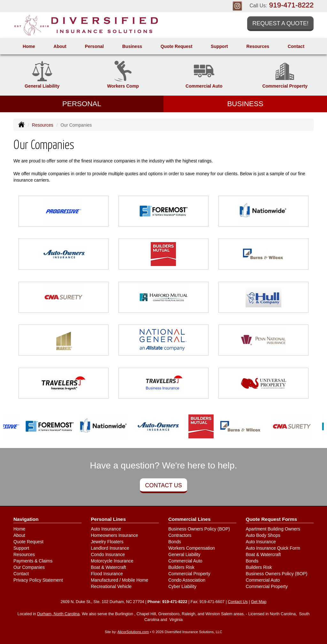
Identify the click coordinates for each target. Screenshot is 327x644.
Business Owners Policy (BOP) (199, 529)
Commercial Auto (185, 561)
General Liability (184, 554)
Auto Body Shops (263, 535)
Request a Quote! (280, 23)
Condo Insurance (108, 554)
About (60, 46)
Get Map (259, 602)
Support (21, 548)
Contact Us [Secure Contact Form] (238, 602)
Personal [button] (94, 46)
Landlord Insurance (110, 548)
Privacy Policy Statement (38, 580)
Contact (296, 46)
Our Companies (29, 567)
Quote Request (28, 542)
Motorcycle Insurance (112, 561)
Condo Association (187, 580)
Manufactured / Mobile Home (120, 580)
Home (29, 46)
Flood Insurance (107, 574)
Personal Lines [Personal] (109, 519)
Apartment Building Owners (273, 529)
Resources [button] (258, 46)
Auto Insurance (106, 529)
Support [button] (219, 46)
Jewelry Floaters (107, 542)
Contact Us (163, 485)
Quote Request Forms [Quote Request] (272, 519)
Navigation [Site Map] (26, 519)
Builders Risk (181, 567)
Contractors (180, 535)
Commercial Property (189, 574)
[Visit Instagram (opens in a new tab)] (237, 6)
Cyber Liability (182, 586)
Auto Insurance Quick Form (273, 548)
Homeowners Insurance (115, 535)
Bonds (175, 542)
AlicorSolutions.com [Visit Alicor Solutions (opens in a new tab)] (133, 632)
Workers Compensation (192, 548)
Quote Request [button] (177, 46)
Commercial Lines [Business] (190, 519)
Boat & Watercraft (109, 567)
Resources (43, 125)
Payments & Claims (33, 561)
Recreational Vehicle (111, 586)
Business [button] (132, 46)
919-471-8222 (291, 5)
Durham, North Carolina (58, 614)
